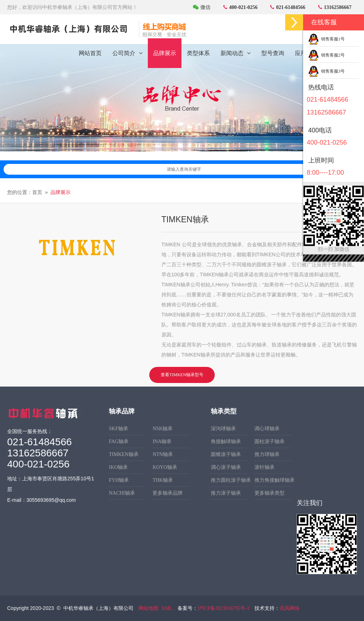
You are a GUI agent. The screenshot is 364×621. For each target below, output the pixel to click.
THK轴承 (163, 480)
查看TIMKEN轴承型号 (182, 375)
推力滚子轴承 (226, 493)
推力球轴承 (267, 454)
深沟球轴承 (223, 429)
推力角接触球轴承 (273, 480)
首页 (37, 192)
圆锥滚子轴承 (226, 454)
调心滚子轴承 (226, 467)
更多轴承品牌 (168, 493)
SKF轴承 (118, 429)
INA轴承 (162, 442)
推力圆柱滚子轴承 (229, 480)
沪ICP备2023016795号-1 (224, 608)
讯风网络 (290, 608)
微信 (202, 7)
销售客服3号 (326, 71)
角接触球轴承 (226, 442)
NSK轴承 (162, 429)
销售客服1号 (326, 39)
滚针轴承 (264, 467)
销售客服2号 (326, 55)
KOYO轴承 (165, 467)
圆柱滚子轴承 (270, 442)
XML (167, 608)
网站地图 (149, 608)
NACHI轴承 (122, 493)
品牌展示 (60, 192)
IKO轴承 (118, 467)
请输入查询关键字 (260, 169)
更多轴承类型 (270, 493)
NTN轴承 (163, 454)
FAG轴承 (119, 442)
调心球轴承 (267, 429)
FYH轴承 (119, 480)
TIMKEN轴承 (123, 454)
